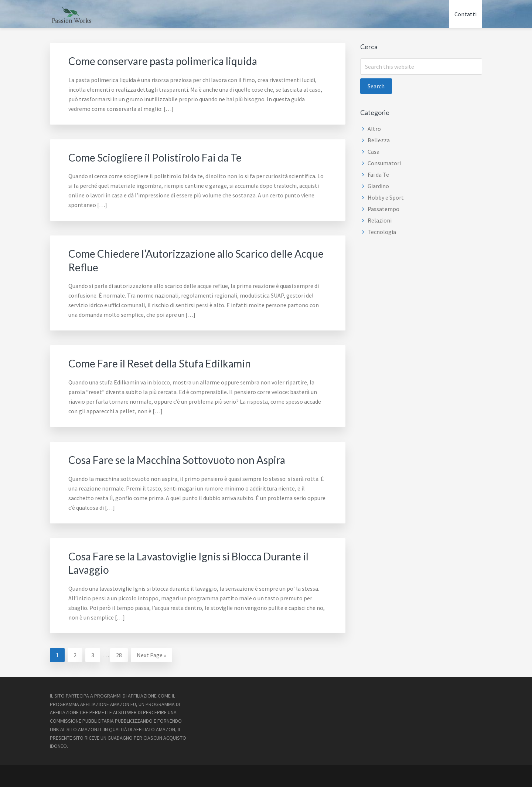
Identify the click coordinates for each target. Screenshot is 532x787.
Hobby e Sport (386, 197)
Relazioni (380, 220)
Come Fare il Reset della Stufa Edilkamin (166, 362)
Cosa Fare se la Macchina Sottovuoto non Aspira (185, 458)
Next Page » (151, 654)
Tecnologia (382, 232)
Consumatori (384, 163)
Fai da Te (378, 174)
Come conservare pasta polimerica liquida (170, 61)
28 (122, 652)
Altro (374, 129)
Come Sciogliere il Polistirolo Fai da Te (161, 157)
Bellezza (379, 140)
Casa (374, 152)
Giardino (378, 186)
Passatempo (383, 209)
